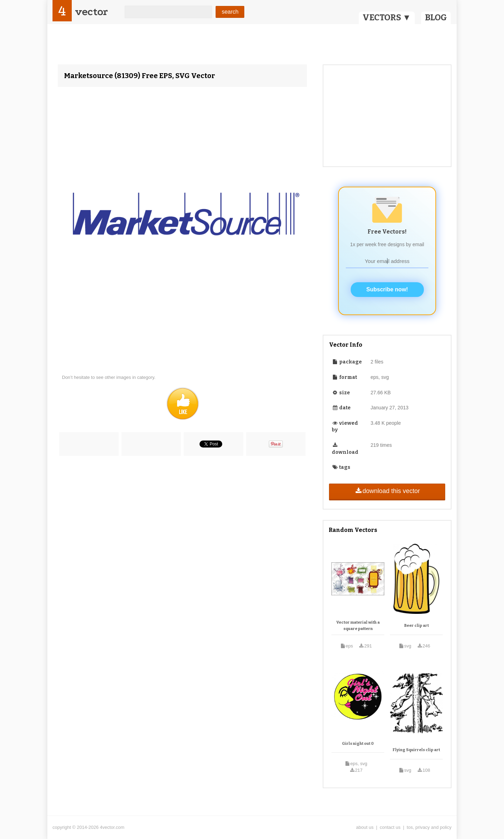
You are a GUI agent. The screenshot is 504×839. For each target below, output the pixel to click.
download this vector (387, 491)
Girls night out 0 (358, 744)
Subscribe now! (387, 289)
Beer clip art (416, 626)
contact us (390, 827)
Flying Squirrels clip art (416, 750)
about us (365, 827)
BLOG (436, 18)
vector (91, 12)
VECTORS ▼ (387, 18)
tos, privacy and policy (429, 827)
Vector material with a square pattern (358, 626)
